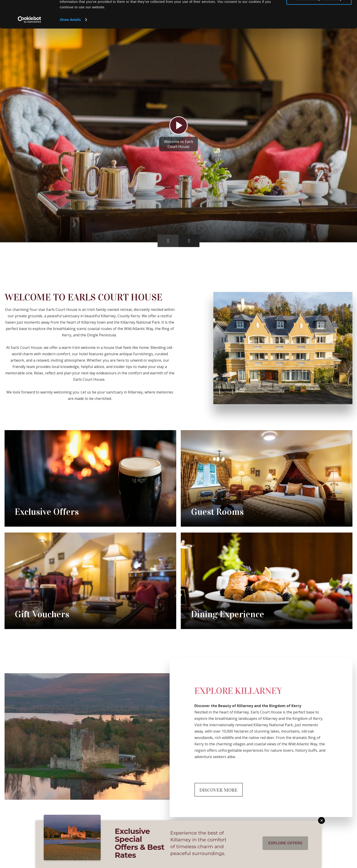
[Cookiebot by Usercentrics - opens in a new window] (29, 46)
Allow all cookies (319, 11)
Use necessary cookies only (319, 25)
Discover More (219, 790)
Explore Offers (285, 843)
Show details (70, 45)
